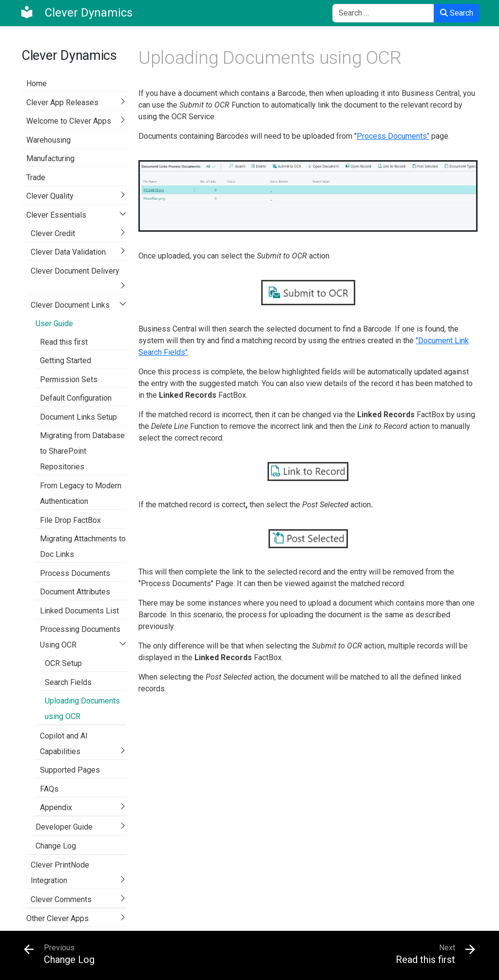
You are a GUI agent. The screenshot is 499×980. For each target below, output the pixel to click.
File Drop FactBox (70, 520)
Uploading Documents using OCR (82, 709)
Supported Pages (70, 770)
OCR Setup (63, 663)
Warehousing (48, 140)
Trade (36, 177)
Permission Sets (69, 379)
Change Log (56, 846)
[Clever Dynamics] (76, 13)
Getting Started (66, 361)
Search (457, 13)
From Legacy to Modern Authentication (81, 493)
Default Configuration (76, 398)
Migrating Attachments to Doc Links (83, 546)
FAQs (49, 789)
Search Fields (68, 682)
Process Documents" (393, 136)
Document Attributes (75, 592)
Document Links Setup (78, 417)
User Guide (54, 324)
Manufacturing (50, 158)
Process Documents (75, 573)
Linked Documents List (79, 611)
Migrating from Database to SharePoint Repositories (82, 451)
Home (37, 83)
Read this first (64, 342)
